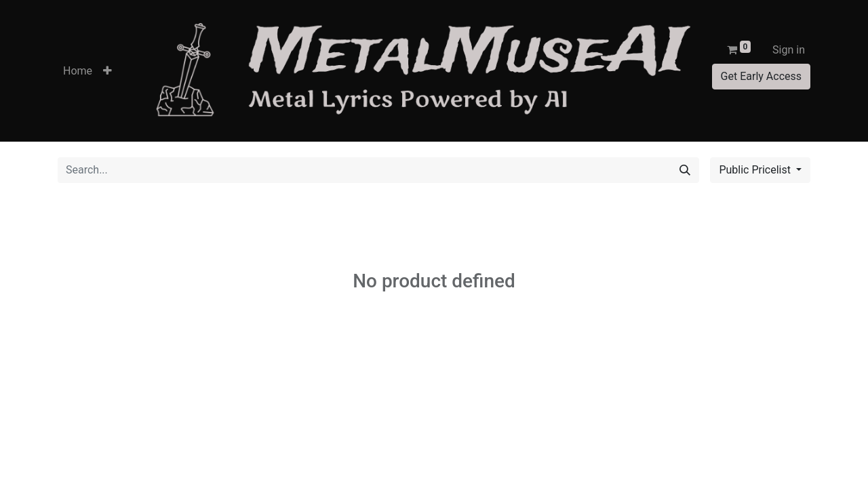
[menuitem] (78, 71)
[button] (107, 71)
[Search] (685, 170)
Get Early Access (761, 76)
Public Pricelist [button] (756, 170)
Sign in (789, 50)
